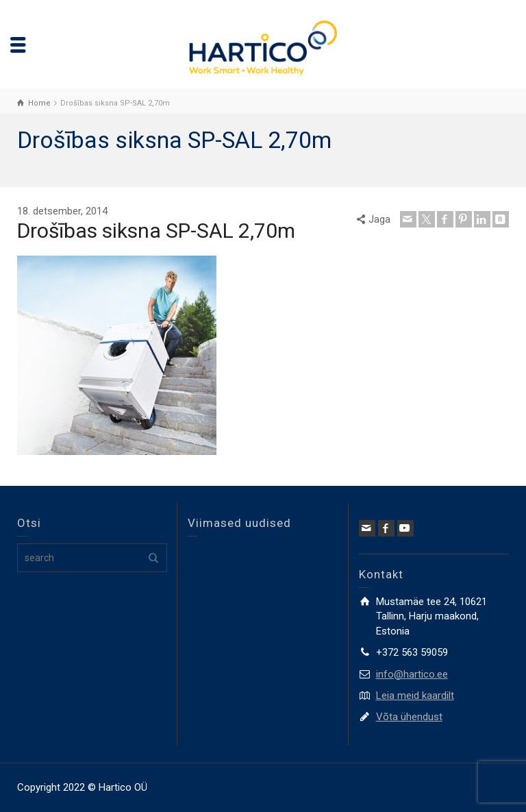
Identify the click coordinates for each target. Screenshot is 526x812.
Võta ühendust (409, 717)
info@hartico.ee (412, 674)
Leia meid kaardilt (415, 696)
